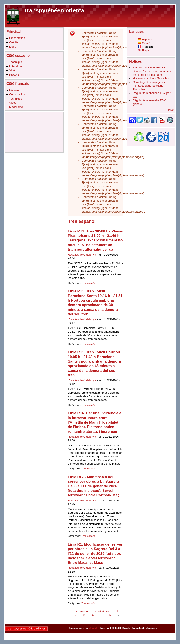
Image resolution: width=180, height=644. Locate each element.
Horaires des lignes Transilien (151, 78)
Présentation (17, 38)
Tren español (89, 283)
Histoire (14, 90)
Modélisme (16, 107)
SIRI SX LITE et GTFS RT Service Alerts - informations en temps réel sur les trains (152, 71)
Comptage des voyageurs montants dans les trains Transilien (149, 86)
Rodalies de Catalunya (82, 255)
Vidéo (13, 70)
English (144, 50)
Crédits (14, 42)
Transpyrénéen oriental (55, 10)
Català (144, 43)
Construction (17, 94)
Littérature (16, 66)
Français (145, 47)
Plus (171, 110)
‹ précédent (102, 611)
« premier (82, 611)
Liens (13, 47)
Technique (16, 62)
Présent (14, 75)
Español (145, 39)
